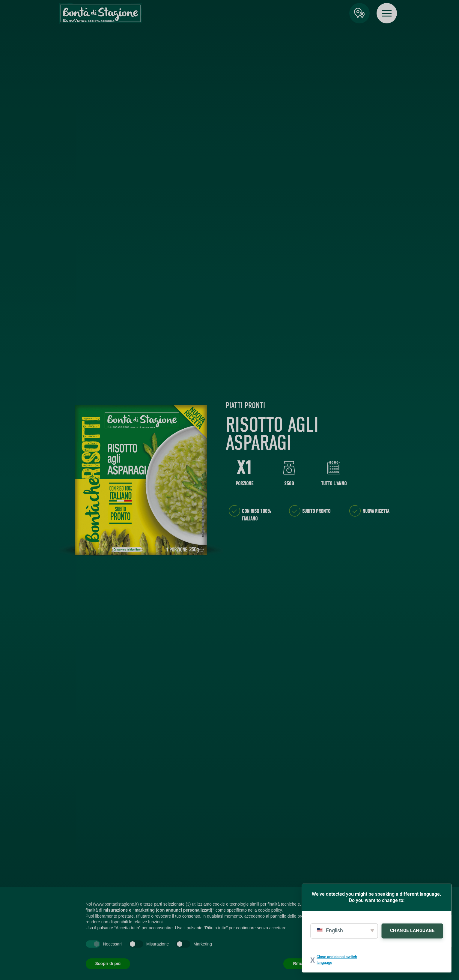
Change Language (412, 930)
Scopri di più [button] (108, 964)
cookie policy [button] (270, 910)
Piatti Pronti (245, 406)
